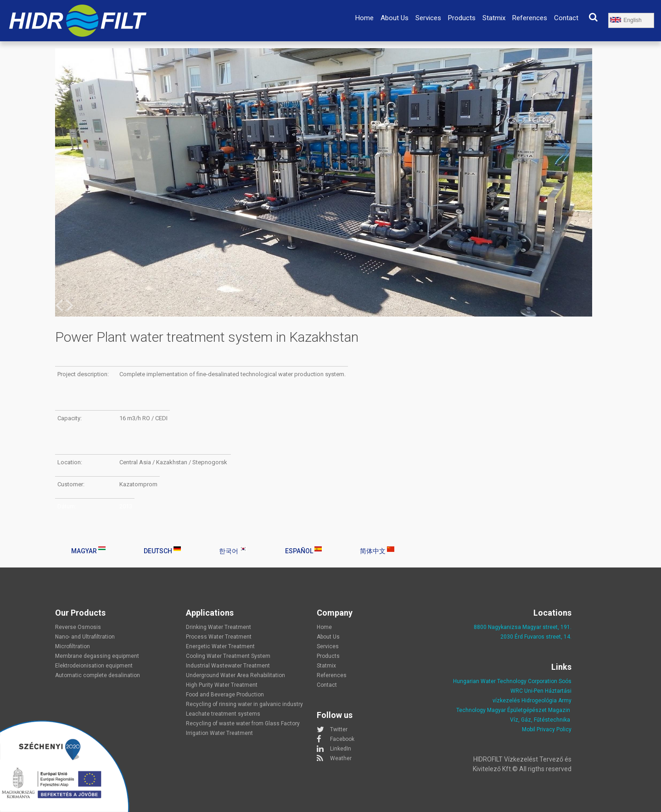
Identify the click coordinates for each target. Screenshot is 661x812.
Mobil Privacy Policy (547, 729)
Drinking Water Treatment (218, 627)
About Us (395, 18)
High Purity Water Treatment (222, 685)
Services (428, 18)
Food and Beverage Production (225, 695)
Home (364, 18)
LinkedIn (341, 749)
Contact (566, 18)
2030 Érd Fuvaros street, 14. (536, 637)
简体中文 (377, 551)
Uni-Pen (534, 691)
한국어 (233, 551)
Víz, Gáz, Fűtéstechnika (540, 720)
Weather (341, 758)
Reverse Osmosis (78, 627)
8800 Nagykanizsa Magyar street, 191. (523, 627)
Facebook (342, 739)
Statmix (494, 18)
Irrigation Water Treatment (219, 733)
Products (462, 18)
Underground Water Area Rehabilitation (235, 675)
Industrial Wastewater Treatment (228, 666)
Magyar (88, 551)
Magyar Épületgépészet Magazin (529, 710)
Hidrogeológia (539, 701)
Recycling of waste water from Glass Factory (243, 723)
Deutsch (162, 551)
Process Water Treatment (219, 637)
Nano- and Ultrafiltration (85, 637)
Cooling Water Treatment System (228, 656)
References (530, 18)
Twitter (339, 729)
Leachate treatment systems (223, 714)
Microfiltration (73, 646)
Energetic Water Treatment (220, 646)
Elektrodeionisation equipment (94, 666)
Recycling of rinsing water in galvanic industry (244, 704)
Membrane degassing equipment (97, 656)
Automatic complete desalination (98, 675)
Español (303, 551)
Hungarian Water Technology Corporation (505, 681)
